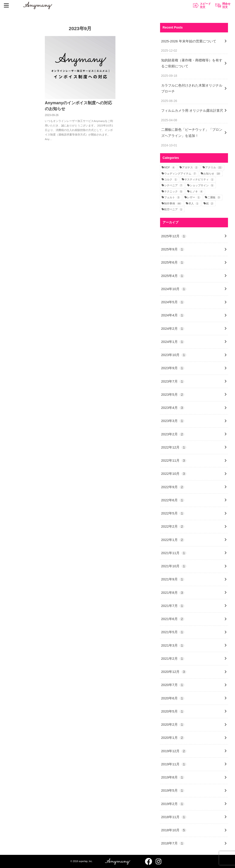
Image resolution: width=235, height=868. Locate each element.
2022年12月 (174, 447)
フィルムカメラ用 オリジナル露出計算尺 (192, 110)
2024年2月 (173, 329)
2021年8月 (173, 593)
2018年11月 (174, 817)
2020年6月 (173, 698)
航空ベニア (174, 209)
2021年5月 (173, 632)
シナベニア (174, 185)
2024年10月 (174, 289)
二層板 (214, 197)
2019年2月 (173, 804)
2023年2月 (173, 434)
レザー (194, 197)
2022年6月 (173, 500)
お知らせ (212, 174)
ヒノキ (196, 192)
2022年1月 (173, 540)
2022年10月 (174, 474)
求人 (194, 204)
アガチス (190, 167)
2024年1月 (173, 342)
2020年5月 (173, 711)
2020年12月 (174, 672)
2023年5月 (173, 394)
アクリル (214, 167)
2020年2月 (173, 724)
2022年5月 (173, 513)
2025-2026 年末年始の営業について (189, 41)
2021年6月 (173, 619)
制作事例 (173, 204)
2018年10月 (174, 830)
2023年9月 (173, 368)
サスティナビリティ (199, 179)
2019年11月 (174, 764)
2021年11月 (174, 553)
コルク (171, 179)
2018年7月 (173, 843)
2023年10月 (174, 355)
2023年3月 (173, 421)
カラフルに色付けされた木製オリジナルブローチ (192, 88)
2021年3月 (173, 645)
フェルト (172, 197)
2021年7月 (173, 606)
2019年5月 (173, 790)
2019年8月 (173, 777)
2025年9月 (173, 249)
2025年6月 (173, 262)
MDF (170, 167)
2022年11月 (174, 460)
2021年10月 (174, 566)
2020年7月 (173, 685)
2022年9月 (173, 487)
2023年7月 (173, 381)
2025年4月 (173, 276)
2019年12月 (174, 751)
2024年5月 (173, 302)
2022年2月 (173, 526)
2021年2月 (173, 658)
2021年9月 (173, 579)
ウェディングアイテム (180, 174)
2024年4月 (173, 315)
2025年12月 (174, 236)
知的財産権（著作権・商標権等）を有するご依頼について (192, 63)
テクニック (174, 192)
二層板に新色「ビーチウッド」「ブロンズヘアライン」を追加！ (192, 132)
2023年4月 (173, 408)
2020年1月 (173, 738)
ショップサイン (202, 185)
